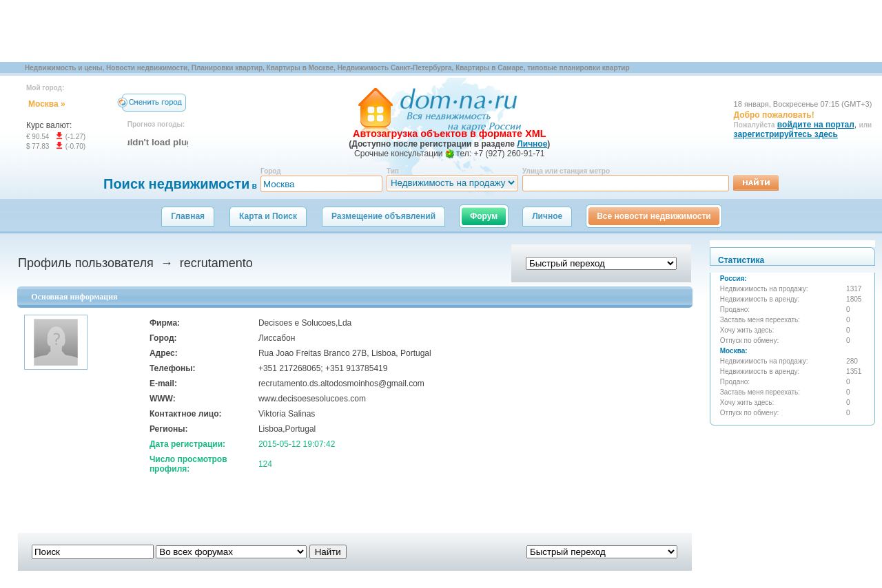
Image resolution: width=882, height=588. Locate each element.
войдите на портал (816, 125)
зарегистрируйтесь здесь (786, 134)
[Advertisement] (251, 31)
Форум (484, 216)
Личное (547, 216)
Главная (188, 216)
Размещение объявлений (383, 216)
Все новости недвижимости (654, 216)
